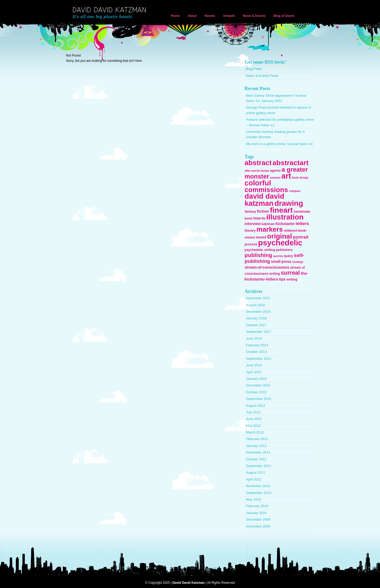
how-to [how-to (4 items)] (259, 218)
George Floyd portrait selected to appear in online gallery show (279, 110)
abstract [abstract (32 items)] (258, 163)
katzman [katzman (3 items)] (268, 224)
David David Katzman (110, 13)
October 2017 (256, 325)
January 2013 (256, 379)
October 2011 (256, 459)
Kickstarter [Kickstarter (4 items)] (285, 224)
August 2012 (256, 406)
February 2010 (257, 506)
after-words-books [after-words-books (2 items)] (257, 171)
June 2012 (254, 419)
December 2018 (258, 312)
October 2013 (256, 352)
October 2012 (256, 392)
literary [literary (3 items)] (250, 231)
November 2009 (258, 526)
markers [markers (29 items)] (270, 229)
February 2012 (257, 439)
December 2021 (258, 298)
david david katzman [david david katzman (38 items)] (265, 200)
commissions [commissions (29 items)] (266, 190)
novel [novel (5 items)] (261, 237)
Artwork (229, 16)
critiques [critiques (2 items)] (295, 191)
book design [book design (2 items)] (300, 178)
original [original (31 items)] (279, 236)
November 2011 (258, 452)
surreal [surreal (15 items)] (291, 273)
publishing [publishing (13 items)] (258, 255)
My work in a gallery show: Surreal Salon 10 (279, 144)
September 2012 (259, 399)
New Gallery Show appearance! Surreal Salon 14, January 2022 (276, 98)
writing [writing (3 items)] (292, 279)
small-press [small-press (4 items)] (281, 262)
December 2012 (258, 385)
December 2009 (258, 519)
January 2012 (256, 446)
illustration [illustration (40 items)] (285, 217)
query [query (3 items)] (288, 256)
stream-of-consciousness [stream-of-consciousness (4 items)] (267, 267)
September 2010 (259, 493)
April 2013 (254, 372)
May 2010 (253, 499)
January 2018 (256, 318)
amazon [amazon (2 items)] (275, 178)
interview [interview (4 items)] (253, 224)
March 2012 (255, 432)
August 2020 (256, 305)
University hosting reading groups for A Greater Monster (275, 134)
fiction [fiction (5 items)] (263, 211)
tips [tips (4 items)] (282, 279)
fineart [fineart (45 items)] (281, 210)
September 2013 (259, 359)
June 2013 (254, 365)
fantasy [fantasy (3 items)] (250, 212)
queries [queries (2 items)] (278, 256)
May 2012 (253, 426)
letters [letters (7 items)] (302, 224)
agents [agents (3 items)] (275, 171)
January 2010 (256, 513)
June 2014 (254, 339)
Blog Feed (254, 69)
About (192, 16)
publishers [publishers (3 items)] (284, 250)
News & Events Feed (262, 76)
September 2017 (259, 332)
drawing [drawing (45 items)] (289, 203)
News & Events (254, 16)
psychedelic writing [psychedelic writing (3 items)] (260, 250)
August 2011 (256, 472)
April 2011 (254, 479)
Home (175, 16)
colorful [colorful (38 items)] (258, 183)
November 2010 (258, 486)
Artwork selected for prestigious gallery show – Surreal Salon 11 (280, 122)
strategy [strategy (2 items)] (298, 262)
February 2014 (257, 345)
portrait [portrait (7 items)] (301, 237)
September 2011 (259, 466)
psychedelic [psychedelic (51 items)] (280, 243)
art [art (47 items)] (286, 176)
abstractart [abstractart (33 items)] (291, 163)
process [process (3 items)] (251, 244)
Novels (210, 16)
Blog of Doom (284, 16)
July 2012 (253, 412)
